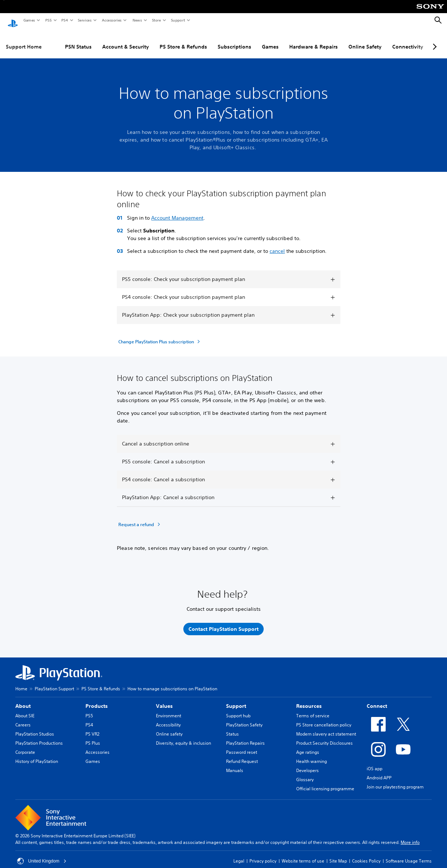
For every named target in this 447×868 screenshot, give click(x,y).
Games (29, 20)
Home (21, 682)
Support (178, 20)
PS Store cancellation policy (324, 718)
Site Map (338, 854)
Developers (307, 763)
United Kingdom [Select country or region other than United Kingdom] (42, 854)
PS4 (64, 20)
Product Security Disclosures (324, 736)
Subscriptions (205, 40)
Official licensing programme (325, 782)
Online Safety (335, 40)
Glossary (305, 773)
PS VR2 (92, 727)
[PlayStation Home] (13, 20)
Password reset (242, 745)
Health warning (312, 754)
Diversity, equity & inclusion (184, 736)
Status (232, 727)
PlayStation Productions (39, 736)
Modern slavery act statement (326, 727)
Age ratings (308, 745)
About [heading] (23, 699)
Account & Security (96, 40)
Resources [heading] (309, 699)
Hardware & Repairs (284, 40)
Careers (23, 718)
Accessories (111, 20)
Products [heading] (97, 699)
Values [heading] (164, 699)
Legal (239, 854)
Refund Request (242, 754)
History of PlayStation (37, 754)
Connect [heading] (377, 699)
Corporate (25, 745)
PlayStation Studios (35, 727)
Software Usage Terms (409, 854)
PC (407, 40)
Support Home (24, 40)
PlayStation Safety (244, 718)
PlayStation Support (54, 682)
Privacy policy (263, 854)
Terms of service (313, 709)
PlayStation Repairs (245, 736)
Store (156, 20)
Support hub (238, 709)
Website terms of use (303, 854)
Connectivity (378, 40)
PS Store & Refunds (153, 40)
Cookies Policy (366, 854)
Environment (169, 709)
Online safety (169, 727)
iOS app (375, 762)
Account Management (177, 211)
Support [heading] (236, 699)
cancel (277, 244)
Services (84, 20)
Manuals (235, 763)
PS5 (48, 20)
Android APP (379, 771)
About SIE (25, 709)
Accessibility (168, 718)
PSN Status (48, 40)
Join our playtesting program (395, 780)
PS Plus (93, 736)
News (137, 20)
